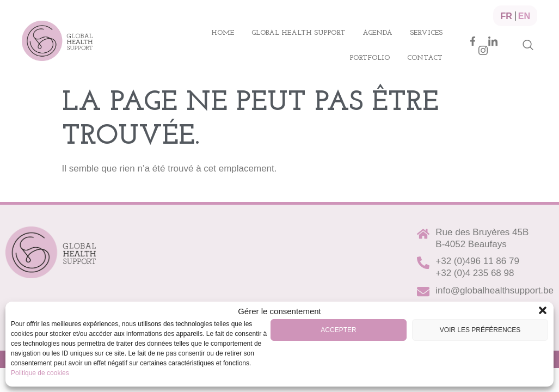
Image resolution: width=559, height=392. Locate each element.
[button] (543, 310)
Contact (425, 58)
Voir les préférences (480, 330)
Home (223, 33)
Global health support (298, 33)
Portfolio (370, 58)
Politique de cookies (40, 373)
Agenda (377, 33)
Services (426, 33)
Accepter (338, 330)
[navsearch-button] (528, 46)
